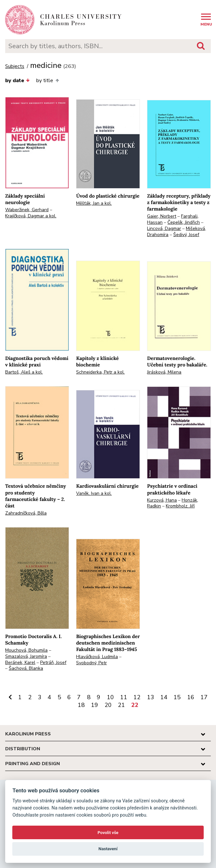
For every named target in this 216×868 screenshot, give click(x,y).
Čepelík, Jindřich (184, 222)
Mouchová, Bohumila (26, 650)
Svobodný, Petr (91, 663)
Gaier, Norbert (162, 216)
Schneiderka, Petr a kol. (100, 372)
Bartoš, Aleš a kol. (24, 372)
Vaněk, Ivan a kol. (94, 493)
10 (110, 697)
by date (17, 81)
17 (204, 697)
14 (164, 697)
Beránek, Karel (20, 662)
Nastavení (108, 849)
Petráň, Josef (53, 662)
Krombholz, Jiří (180, 506)
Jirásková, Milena (164, 372)
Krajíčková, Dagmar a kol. (31, 216)
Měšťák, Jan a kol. (94, 203)
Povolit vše (108, 833)
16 (191, 697)
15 (177, 697)
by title (47, 81)
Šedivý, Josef (186, 235)
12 (137, 697)
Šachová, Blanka (26, 668)
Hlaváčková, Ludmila (97, 657)
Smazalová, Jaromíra (26, 656)
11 (124, 697)
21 (121, 705)
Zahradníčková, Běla (26, 513)
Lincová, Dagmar (164, 228)
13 (151, 697)
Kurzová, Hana (162, 500)
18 (81, 705)
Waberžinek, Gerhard (27, 210)
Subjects (15, 66)
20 (108, 705)
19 (95, 705)
